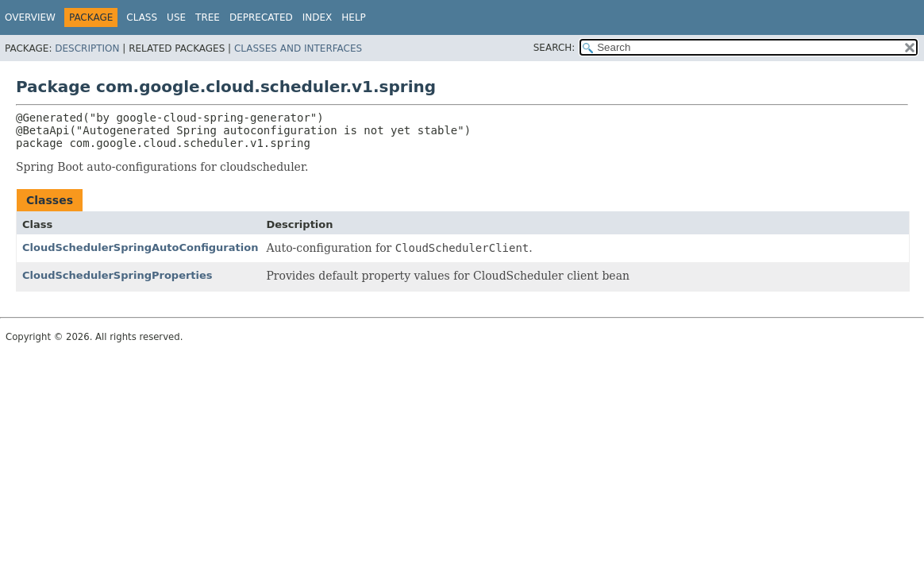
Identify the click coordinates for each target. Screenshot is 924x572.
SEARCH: (554, 48)
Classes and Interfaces (298, 48)
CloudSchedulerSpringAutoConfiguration (140, 247)
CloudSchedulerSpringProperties (117, 275)
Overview (30, 17)
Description (87, 48)
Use (176, 17)
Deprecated (261, 17)
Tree (208, 17)
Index (318, 17)
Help (354, 17)
